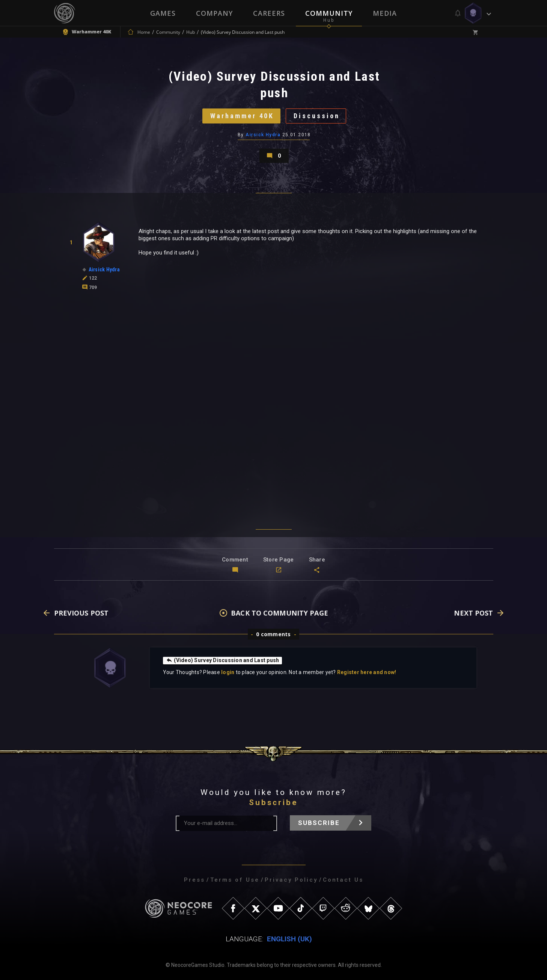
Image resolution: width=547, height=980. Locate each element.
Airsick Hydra (263, 135)
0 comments (273, 634)
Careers (269, 13)
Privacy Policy (291, 880)
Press (194, 880)
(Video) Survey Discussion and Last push (223, 660)
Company (214, 13)
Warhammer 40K (242, 116)
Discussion (317, 116)
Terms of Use (235, 880)
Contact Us (343, 880)
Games (163, 13)
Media (385, 13)
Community (329, 13)
